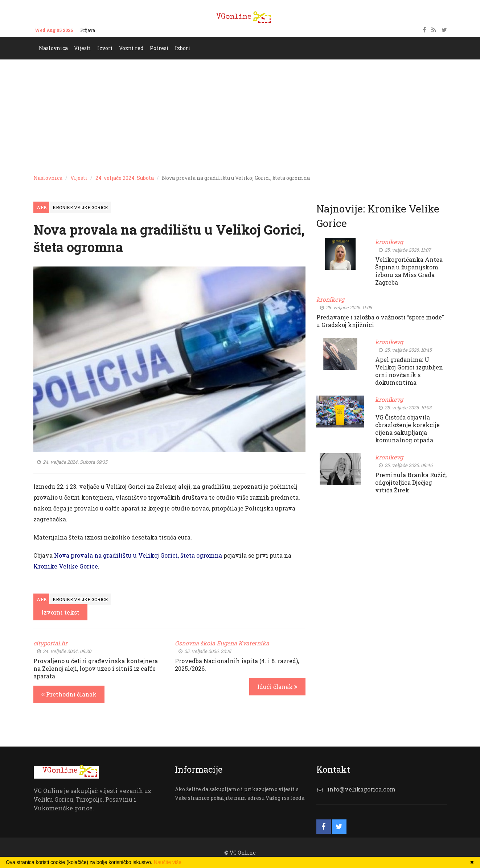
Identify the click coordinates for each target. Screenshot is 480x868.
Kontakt (110, 30)
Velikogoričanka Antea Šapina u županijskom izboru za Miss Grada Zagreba (409, 271)
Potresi (159, 48)
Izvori (105, 48)
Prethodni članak (69, 694)
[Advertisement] (240, 114)
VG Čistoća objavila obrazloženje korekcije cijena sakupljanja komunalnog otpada (407, 429)
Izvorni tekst (60, 612)
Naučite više (168, 862)
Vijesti (83, 48)
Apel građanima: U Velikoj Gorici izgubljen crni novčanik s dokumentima (409, 371)
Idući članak (277, 687)
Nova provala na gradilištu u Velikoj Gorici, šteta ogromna (138, 555)
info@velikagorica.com (361, 789)
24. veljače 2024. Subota (125, 178)
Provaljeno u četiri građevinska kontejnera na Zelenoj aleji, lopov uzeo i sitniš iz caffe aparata (96, 668)
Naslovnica (53, 48)
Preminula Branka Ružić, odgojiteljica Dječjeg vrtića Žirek (411, 482)
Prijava (88, 30)
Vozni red (131, 48)
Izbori (183, 48)
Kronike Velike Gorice (80, 207)
